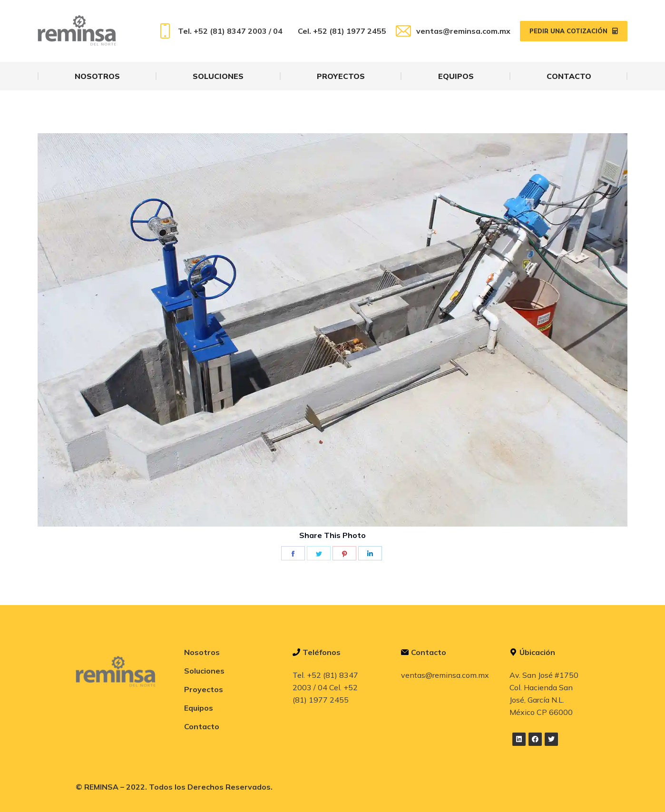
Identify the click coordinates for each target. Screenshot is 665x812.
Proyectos (204, 689)
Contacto (202, 726)
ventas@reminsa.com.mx (453, 31)
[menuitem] (97, 76)
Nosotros (202, 652)
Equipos (199, 708)
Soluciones (204, 671)
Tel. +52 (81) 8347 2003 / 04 (220, 31)
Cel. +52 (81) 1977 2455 (342, 31)
